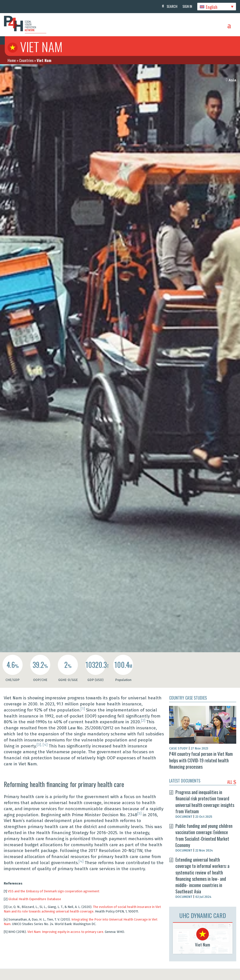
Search (172, 6)
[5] (139, 813)
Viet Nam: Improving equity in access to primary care (65, 932)
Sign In (187, 6)
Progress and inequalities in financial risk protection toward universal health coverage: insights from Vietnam (205, 802)
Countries (26, 60)
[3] (39, 745)
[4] (45, 745)
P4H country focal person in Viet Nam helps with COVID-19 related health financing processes (201, 760)
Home (12, 60)
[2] (144, 721)
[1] (83, 709)
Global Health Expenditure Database (35, 899)
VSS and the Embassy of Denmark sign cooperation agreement (54, 891)
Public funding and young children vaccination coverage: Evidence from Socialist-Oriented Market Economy (204, 835)
